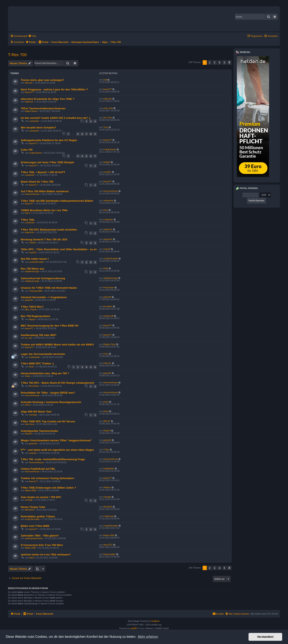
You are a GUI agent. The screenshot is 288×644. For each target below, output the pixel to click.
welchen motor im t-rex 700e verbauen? (46, 555)
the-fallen (108, 306)
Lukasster (34, 121)
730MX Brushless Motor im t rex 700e (44, 210)
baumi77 (29, 92)
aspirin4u (30, 232)
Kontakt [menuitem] (218, 614)
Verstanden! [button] (265, 637)
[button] (229, 62)
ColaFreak (108, 516)
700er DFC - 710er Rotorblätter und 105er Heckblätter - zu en (59, 249)
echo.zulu (108, 108)
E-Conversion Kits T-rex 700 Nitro (42, 545)
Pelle (106, 268)
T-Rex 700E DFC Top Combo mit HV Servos (48, 421)
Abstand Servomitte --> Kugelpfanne (44, 297)
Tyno (106, 127)
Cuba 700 (27, 150)
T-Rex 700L (28, 220)
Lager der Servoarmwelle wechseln (43, 354)
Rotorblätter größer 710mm (38, 516)
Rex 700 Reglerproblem (36, 316)
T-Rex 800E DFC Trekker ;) (37, 363)
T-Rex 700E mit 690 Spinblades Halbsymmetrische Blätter (57, 201)
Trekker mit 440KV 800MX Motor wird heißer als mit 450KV (57, 345)
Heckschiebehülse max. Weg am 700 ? (45, 373)
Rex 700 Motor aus (33, 269)
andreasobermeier (34, 538)
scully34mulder (37, 262)
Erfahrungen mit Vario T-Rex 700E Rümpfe (47, 162)
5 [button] (224, 62)
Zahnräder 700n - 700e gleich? (40, 536)
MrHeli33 (29, 510)
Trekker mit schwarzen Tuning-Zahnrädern (47, 478)
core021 (107, 172)
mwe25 (33, 252)
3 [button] (215, 62)
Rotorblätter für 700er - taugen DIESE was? (48, 393)
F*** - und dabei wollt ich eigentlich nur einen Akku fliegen (57, 450)
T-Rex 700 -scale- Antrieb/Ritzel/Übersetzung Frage (53, 459)
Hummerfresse (32, 194)
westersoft (108, 316)
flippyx (32, 319)
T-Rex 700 (17, 55)
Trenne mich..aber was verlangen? (42, 80)
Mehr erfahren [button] (148, 637)
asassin (33, 453)
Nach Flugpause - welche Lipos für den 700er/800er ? (54, 89)
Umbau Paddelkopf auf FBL (38, 469)
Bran (32, 367)
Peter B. (107, 363)
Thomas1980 (36, 291)
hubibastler (35, 357)
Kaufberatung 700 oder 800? (39, 335)
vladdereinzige (32, 271)
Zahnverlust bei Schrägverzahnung (43, 278)
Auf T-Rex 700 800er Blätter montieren (45, 191)
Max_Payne (31, 309)
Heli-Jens (30, 424)
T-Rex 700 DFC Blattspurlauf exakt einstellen (49, 230)
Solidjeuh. (155, 621)
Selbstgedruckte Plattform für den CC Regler (49, 140)
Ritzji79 (29, 434)
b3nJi (28, 405)
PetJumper (109, 287)
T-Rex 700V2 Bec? (32, 307)
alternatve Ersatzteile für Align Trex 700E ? (48, 99)
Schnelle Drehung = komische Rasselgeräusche (51, 402)
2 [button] (210, 62)
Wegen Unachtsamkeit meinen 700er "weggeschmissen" (56, 440)
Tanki (28, 376)
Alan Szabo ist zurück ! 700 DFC (41, 497)
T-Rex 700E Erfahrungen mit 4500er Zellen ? (48, 488)
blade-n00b (31, 490)
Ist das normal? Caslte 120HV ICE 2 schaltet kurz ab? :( (55, 118)
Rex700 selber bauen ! (35, 259)
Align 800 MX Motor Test (36, 412)
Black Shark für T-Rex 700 (37, 182)
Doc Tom (108, 118)
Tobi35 (32, 243)
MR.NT (107, 421)
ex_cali (28, 338)
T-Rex (106, 450)
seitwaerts (108, 201)
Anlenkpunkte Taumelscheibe (39, 431)
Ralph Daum (31, 111)
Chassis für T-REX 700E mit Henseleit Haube (49, 288)
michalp (33, 415)
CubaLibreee (36, 153)
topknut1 (29, 102)
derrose (29, 83)
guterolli (29, 300)
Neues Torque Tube (33, 507)
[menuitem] (32, 36)
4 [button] (219, 62)
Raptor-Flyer (109, 344)
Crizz (106, 354)
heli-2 (28, 213)
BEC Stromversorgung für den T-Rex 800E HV (50, 326)
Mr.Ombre (34, 386)
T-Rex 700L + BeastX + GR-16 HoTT (43, 172)
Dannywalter (109, 554)
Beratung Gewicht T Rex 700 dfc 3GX (44, 239)
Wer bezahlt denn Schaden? (38, 128)
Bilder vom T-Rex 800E (35, 526)
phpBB (134, 628)
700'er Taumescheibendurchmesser (43, 108)
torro (106, 210)
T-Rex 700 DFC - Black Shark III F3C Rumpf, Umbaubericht (57, 383)
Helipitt (107, 162)
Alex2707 (108, 545)
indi (105, 80)
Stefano (107, 487)
